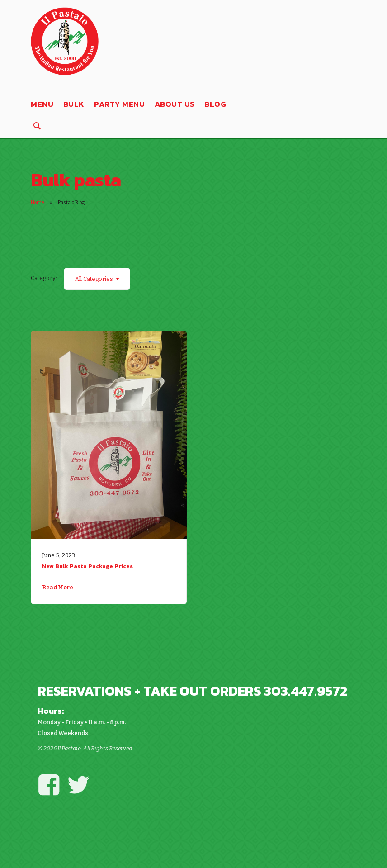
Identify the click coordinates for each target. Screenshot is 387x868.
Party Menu (119, 104)
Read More (58, 587)
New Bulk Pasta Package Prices (87, 566)
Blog (215, 104)
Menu (42, 104)
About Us (175, 104)
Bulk (74, 104)
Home (38, 202)
